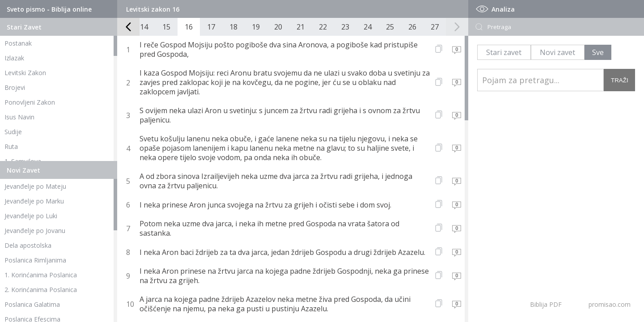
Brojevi (15, 87)
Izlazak (14, 58)
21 (301, 27)
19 (256, 27)
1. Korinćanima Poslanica (41, 275)
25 (390, 27)
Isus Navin (19, 117)
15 (166, 27)
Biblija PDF (546, 304)
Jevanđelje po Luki (31, 216)
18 (233, 27)
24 (368, 27)
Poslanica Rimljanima (35, 260)
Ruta (11, 146)
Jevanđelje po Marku (34, 201)
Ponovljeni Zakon (30, 102)
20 (278, 27)
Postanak (18, 43)
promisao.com (610, 304)
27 (435, 27)
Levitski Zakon (25, 73)
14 (144, 27)
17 (211, 27)
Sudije (13, 132)
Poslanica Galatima (32, 304)
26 (412, 27)
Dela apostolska (28, 245)
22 (323, 27)
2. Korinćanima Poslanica (41, 290)
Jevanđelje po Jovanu (35, 231)
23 (345, 27)
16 (189, 27)
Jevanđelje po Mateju (35, 186)
